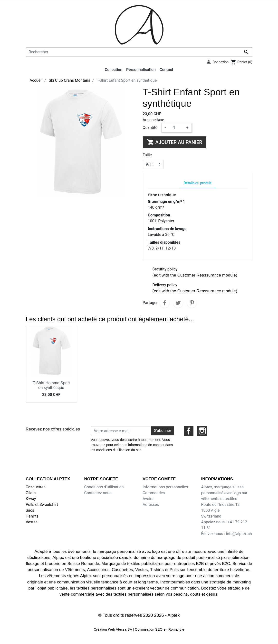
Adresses (151, 505)
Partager (164, 303)
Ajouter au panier (175, 142)
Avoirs (148, 499)
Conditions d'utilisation (104, 487)
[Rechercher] (139, 52)
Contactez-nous (98, 493)
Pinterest (192, 303)
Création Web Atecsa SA (113, 629)
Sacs (30, 510)
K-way (31, 499)
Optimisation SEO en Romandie (159, 629)
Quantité (150, 128)
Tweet (178, 303)
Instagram (202, 431)
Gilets (31, 493)
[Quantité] (176, 128)
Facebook (189, 431)
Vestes (32, 522)
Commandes (154, 493)
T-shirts (32, 516)
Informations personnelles (165, 487)
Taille (147, 155)
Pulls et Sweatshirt (42, 505)
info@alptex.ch (239, 534)
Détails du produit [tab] (197, 183)
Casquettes (36, 487)
